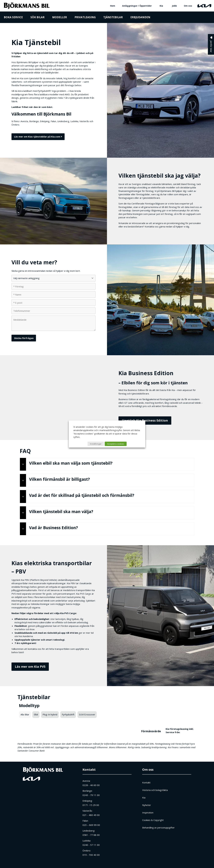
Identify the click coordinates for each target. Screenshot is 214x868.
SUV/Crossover (87, 714)
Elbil (36, 714)
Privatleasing (85, 17)
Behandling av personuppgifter (158, 828)
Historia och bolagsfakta (155, 790)
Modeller (60, 17)
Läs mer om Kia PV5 (30, 667)
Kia (161, 6)
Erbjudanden (140, 17)
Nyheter (147, 805)
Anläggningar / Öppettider (137, 6)
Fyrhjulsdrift (68, 714)
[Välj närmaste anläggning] (53, 278)
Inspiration (148, 813)
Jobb (174, 6)
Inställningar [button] (96, 444)
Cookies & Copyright (153, 820)
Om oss (188, 6)
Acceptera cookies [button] (116, 444)
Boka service (13, 17)
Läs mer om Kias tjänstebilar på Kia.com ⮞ (38, 137)
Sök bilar (38, 17)
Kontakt (89, 770)
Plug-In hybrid (50, 714)
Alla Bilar (25, 714)
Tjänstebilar (113, 17)
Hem (113, 6)
